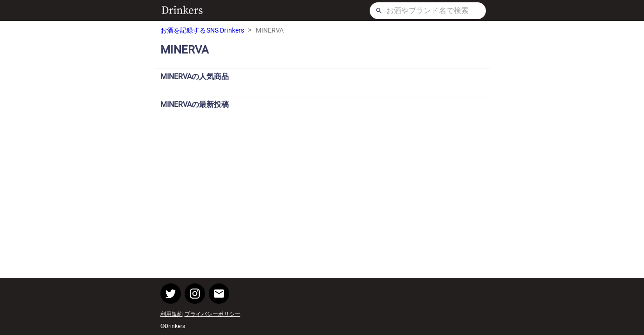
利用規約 (172, 314)
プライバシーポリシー (212, 314)
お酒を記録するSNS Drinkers (202, 30)
